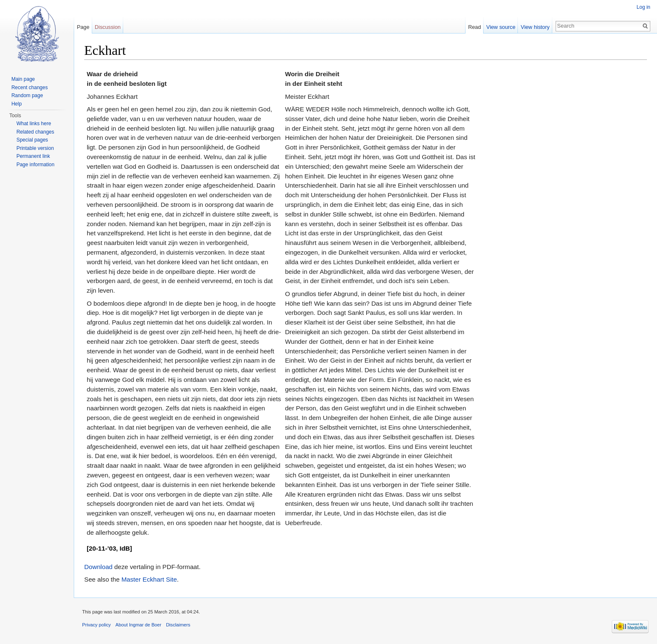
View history (535, 27)
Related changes (35, 132)
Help (17, 104)
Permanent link (33, 156)
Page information (35, 165)
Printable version (35, 148)
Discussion (108, 27)
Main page (23, 79)
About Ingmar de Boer (138, 625)
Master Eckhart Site (149, 579)
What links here (34, 124)
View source (501, 27)
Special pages (32, 140)
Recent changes (30, 88)
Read (475, 27)
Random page (27, 95)
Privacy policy (96, 625)
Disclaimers (178, 625)
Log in (643, 7)
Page (83, 27)
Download (98, 567)
